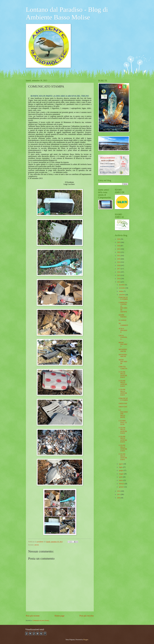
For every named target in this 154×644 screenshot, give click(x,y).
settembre (122, 295)
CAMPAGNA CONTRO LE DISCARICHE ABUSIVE (123, 307)
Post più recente (33, 616)
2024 (119, 246)
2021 (119, 256)
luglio (121, 467)
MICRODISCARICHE (123, 350)
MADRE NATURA (123, 316)
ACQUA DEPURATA (123, 330)
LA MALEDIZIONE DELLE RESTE (123, 414)
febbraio (122, 484)
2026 (119, 239)
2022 (119, 252)
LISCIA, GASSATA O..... (123, 337)
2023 (119, 249)
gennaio (122, 487)
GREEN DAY (123, 404)
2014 (119, 279)
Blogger (86, 640)
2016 (119, 272)
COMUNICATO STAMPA (123, 298)
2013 (119, 282)
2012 (119, 491)
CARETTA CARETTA (123, 368)
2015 (119, 275)
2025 (119, 242)
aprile (121, 477)
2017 (119, 269)
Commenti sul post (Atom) (41, 620)
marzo (121, 480)
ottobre (121, 291)
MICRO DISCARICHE (123, 362)
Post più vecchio (87, 616)
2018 (119, 266)
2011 (119, 494)
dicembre (122, 285)
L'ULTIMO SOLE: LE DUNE (123, 423)
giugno (121, 470)
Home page (59, 616)
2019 (119, 262)
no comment (122, 320)
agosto (121, 464)
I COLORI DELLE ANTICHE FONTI (123, 375)
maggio (121, 474)
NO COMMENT (123, 324)
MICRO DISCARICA (123, 344)
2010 (119, 498)
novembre (122, 288)
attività (37, 545)
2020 (119, 259)
